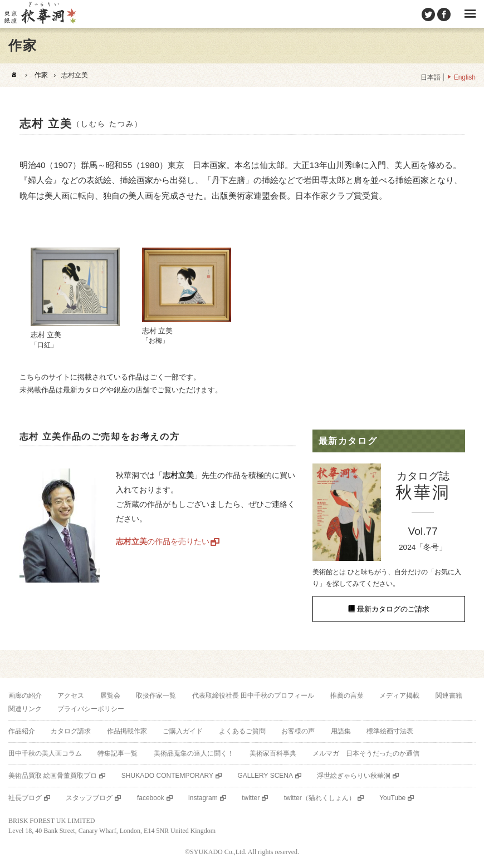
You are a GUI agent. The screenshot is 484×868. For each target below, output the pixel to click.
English (465, 77)
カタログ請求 (71, 731)
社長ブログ (25, 798)
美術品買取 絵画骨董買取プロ (53, 776)
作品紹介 (22, 731)
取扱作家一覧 (156, 696)
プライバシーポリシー (91, 709)
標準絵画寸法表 (390, 731)
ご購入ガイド (183, 731)
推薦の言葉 (347, 696)
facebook (151, 798)
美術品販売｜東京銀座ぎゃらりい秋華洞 (40, 14)
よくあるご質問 (242, 731)
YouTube (392, 798)
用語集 (341, 731)
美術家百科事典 (273, 753)
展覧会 (110, 696)
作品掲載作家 (127, 731)
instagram (203, 798)
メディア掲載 (399, 696)
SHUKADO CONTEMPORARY (167, 776)
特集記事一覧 (118, 753)
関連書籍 (449, 696)
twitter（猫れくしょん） (320, 798)
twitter (251, 798)
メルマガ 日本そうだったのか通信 (366, 753)
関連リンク (25, 709)
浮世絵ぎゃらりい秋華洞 (354, 776)
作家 (41, 75)
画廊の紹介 (25, 696)
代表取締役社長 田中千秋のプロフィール (253, 696)
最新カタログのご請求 (393, 609)
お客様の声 (298, 731)
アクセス (71, 696)
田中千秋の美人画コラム (45, 753)
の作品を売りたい (163, 541)
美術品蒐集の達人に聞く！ (194, 753)
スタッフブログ (89, 798)
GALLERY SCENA (265, 776)
